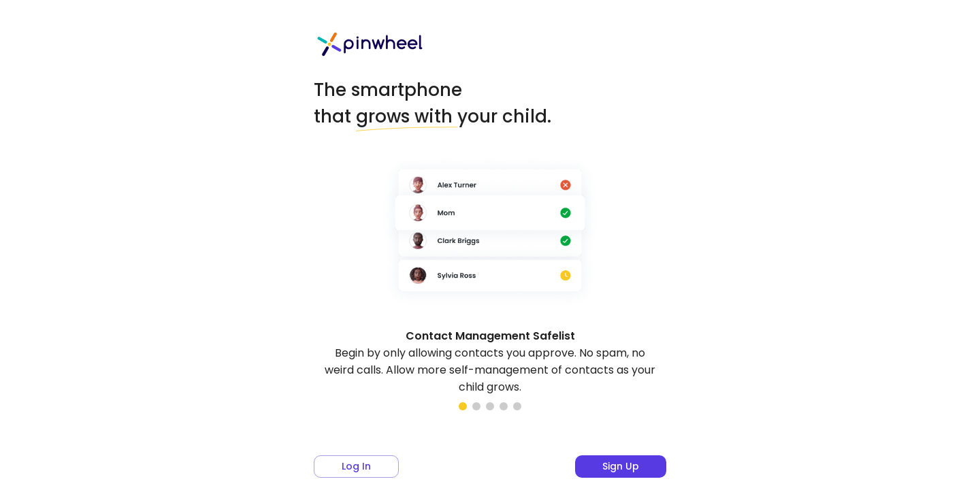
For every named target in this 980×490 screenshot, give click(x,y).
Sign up (621, 466)
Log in (356, 466)
